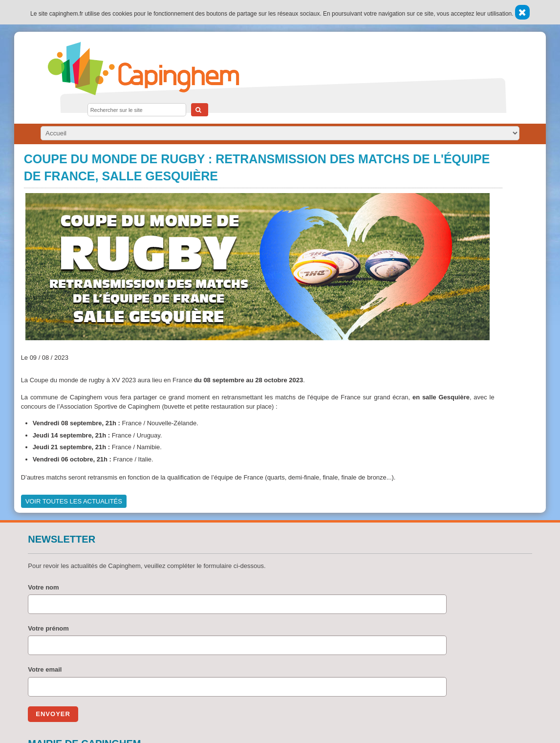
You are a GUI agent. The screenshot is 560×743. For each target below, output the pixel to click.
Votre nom (43, 587)
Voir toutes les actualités (74, 501)
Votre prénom (48, 628)
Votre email (45, 669)
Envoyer (53, 714)
